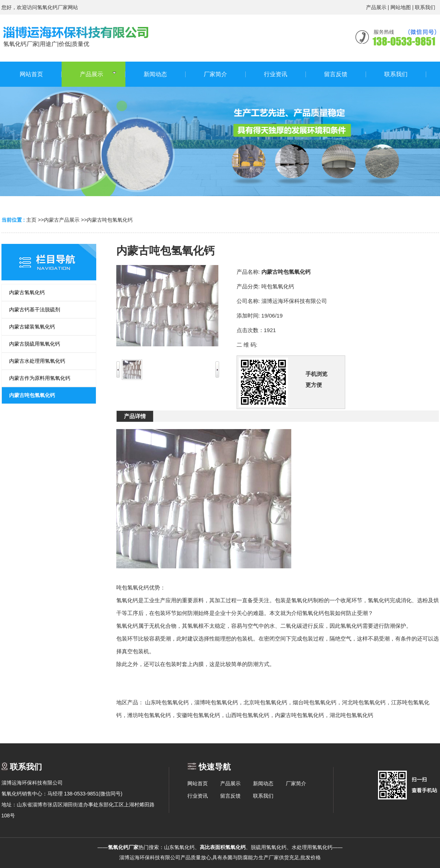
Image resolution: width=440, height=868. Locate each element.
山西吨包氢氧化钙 (248, 715)
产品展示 (376, 7)
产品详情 (135, 416)
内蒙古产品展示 (62, 220)
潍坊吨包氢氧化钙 (149, 715)
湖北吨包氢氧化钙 (351, 715)
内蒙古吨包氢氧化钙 (110, 220)
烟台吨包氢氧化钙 (315, 702)
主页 (31, 220)
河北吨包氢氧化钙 (364, 702)
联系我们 (425, 7)
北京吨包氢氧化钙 (265, 702)
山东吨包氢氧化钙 (167, 702)
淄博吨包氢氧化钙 (216, 702)
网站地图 (401, 7)
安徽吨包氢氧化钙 (198, 715)
